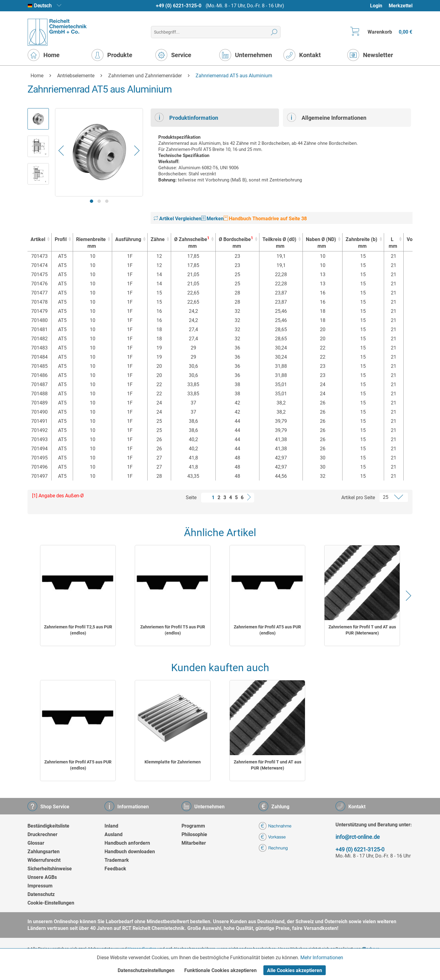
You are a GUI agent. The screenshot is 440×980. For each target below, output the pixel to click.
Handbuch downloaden (130, 852)
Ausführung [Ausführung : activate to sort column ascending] (128, 239)
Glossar (36, 843)
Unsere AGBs (42, 877)
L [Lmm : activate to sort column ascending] (392, 243)
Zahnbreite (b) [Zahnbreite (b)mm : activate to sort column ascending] (361, 243)
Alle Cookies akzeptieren (295, 970)
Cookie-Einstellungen (51, 903)
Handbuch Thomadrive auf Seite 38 (265, 219)
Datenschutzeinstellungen (146, 970)
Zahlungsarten (44, 852)
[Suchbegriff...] (216, 32)
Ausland (114, 834)
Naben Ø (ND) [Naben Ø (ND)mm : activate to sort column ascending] (321, 243)
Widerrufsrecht (44, 860)
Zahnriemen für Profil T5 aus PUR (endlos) (173, 630)
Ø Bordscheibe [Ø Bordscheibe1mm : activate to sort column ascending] (236, 243)
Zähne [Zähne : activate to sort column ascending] (158, 239)
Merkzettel (401, 6)
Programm (193, 826)
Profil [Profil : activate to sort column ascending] (61, 239)
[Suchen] (274, 32)
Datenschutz (41, 894)
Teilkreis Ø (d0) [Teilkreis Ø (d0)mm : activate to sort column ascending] (279, 243)
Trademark (117, 860)
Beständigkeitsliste (48, 826)
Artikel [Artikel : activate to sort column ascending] (38, 239)
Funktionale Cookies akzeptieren (220, 970)
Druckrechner (42, 834)
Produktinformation (186, 117)
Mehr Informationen (322, 958)
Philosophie (194, 834)
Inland (111, 826)
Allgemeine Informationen (327, 117)
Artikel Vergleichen (178, 219)
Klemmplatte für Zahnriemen (173, 762)
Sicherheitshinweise (50, 869)
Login (376, 6)
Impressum (40, 886)
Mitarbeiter (194, 843)
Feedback (115, 869)
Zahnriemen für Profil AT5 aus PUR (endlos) (267, 630)
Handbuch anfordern (127, 843)
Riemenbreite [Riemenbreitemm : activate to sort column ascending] (91, 243)
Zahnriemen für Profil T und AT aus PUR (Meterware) (362, 630)
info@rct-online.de (358, 837)
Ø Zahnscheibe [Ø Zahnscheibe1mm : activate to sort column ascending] (192, 243)
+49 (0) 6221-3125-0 (179, 6)
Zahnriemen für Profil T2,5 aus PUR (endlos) (78, 630)
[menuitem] (379, 6)
